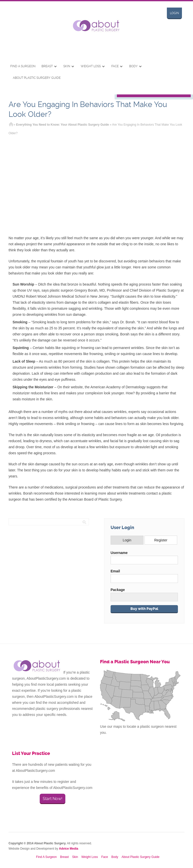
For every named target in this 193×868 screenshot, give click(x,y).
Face (115, 66)
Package (118, 590)
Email (115, 571)
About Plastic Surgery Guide (37, 78)
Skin (67, 66)
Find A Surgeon (23, 66)
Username (119, 553)
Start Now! (53, 799)
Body (133, 66)
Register (161, 540)
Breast (47, 66)
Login (174, 13)
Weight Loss (91, 66)
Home (11, 125)
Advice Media (69, 849)
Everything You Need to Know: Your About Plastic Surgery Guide (62, 125)
